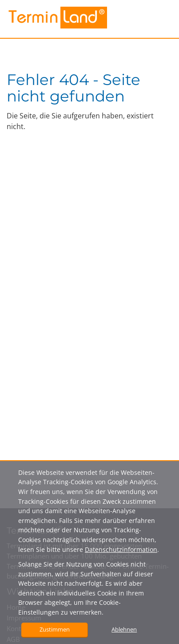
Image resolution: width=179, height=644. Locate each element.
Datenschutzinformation (121, 549)
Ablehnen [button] (124, 629)
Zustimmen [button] (55, 629)
